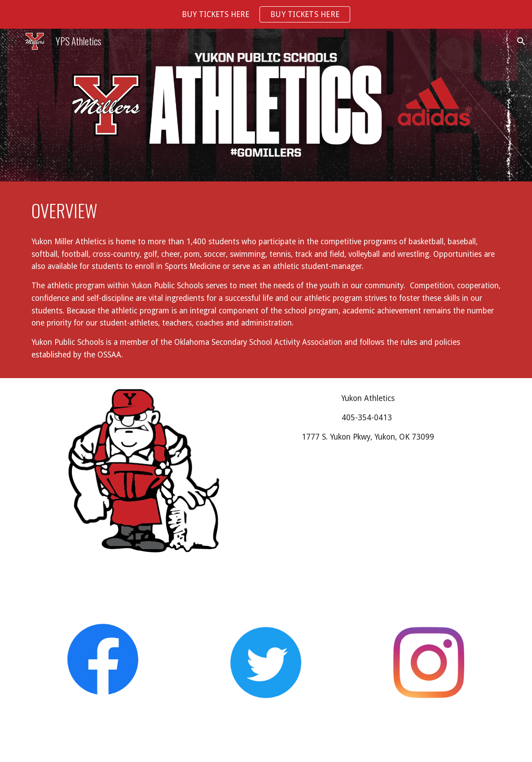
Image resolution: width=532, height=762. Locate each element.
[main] (266, 211)
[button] (11, 41)
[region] (266, 14)
